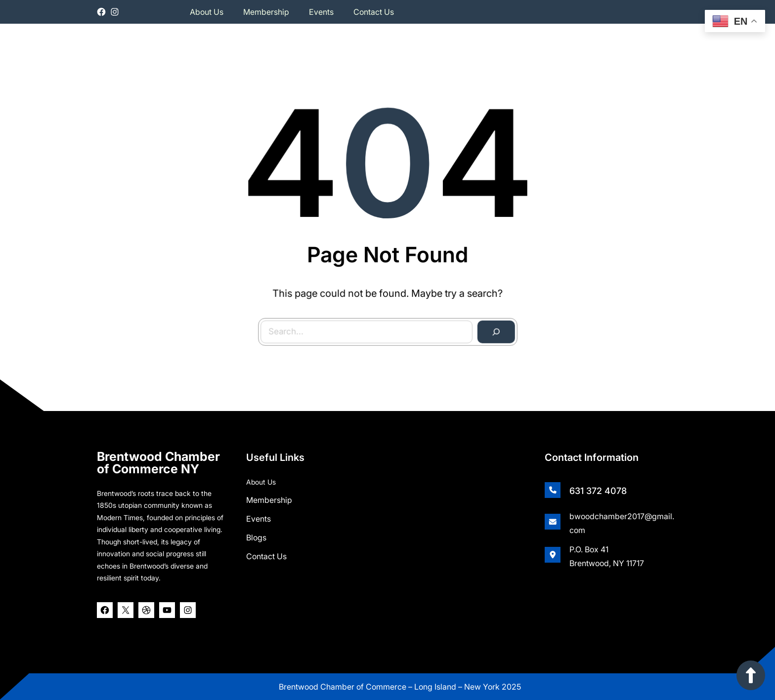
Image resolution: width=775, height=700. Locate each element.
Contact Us (266, 555)
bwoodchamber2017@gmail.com (622, 522)
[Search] (494, 330)
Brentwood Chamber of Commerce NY (158, 462)
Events (258, 518)
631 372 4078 (598, 490)
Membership (269, 499)
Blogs (256, 536)
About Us (261, 481)
